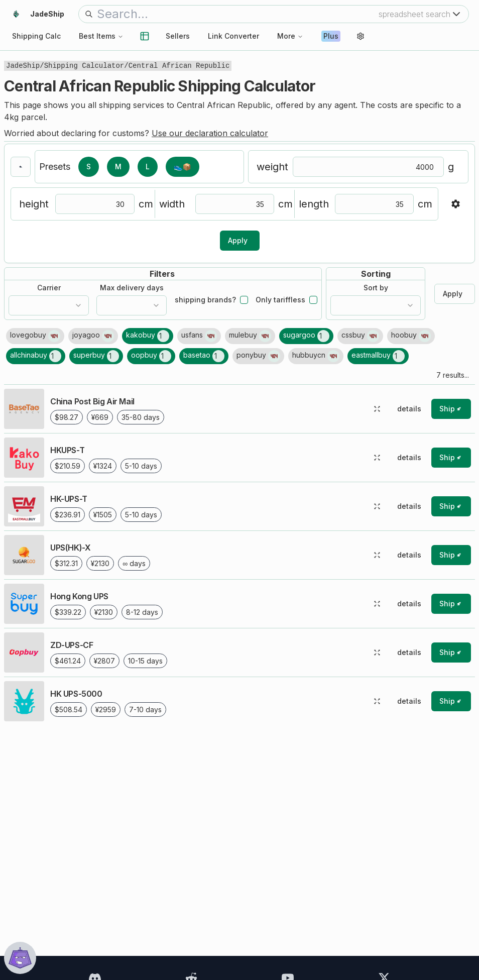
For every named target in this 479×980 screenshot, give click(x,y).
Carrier (49, 288)
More (290, 36)
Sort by (376, 288)
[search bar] (238, 14)
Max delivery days (132, 288)
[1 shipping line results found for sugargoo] (306, 336)
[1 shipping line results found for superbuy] (96, 356)
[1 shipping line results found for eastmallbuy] (378, 356)
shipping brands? (205, 300)
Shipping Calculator (84, 66)
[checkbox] (244, 300)
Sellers (178, 36)
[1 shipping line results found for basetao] (204, 356)
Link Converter (233, 36)
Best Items (101, 36)
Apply (238, 240)
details (409, 409)
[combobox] (49, 305)
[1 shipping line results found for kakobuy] (148, 336)
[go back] (21, 167)
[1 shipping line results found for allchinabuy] (36, 356)
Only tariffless (280, 300)
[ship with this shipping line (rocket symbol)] (451, 409)
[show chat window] (20, 958)
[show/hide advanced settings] (455, 204)
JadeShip (23, 66)
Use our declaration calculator (210, 133)
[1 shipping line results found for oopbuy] (151, 356)
